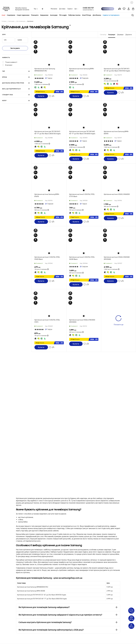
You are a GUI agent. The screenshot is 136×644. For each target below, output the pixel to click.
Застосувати (15, 48)
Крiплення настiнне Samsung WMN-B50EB (31, 591)
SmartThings (87, 15)
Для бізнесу (97, 15)
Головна (4, 21)
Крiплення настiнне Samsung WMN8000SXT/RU (33, 587)
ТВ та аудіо (63, 15)
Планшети (35, 15)
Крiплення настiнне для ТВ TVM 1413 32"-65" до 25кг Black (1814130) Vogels (42, 595)
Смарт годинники (23, 15)
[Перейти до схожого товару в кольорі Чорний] (49, 65)
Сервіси (70, 9)
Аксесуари (54, 15)
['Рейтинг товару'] (35, 78)
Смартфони (11, 15)
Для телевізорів (21, 21)
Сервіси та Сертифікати (111, 15)
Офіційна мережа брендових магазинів (22, 9)
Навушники (44, 15)
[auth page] (129, 9)
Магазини (54, 9)
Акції (3, 15)
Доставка (62, 9)
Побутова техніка (74, 15)
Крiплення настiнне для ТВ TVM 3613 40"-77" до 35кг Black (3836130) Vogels (42, 599)
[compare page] (120, 9)
